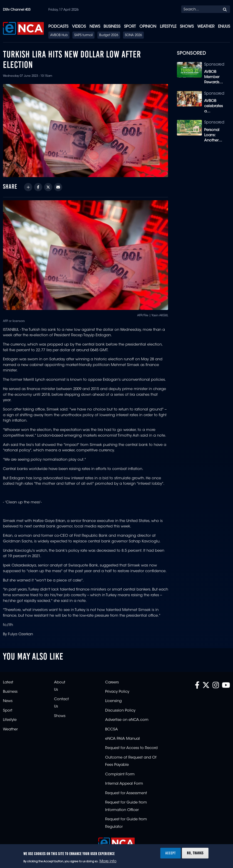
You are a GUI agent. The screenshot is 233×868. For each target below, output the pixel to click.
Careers (112, 683)
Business (112, 27)
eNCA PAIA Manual (123, 739)
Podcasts (58, 27)
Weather (206, 27)
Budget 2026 (109, 35)
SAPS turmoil (83, 35)
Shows (187, 27)
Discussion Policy (120, 711)
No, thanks (195, 853)
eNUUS (224, 27)
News (95, 27)
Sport (130, 27)
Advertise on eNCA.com (127, 720)
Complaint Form (120, 774)
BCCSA (112, 730)
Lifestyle (168, 27)
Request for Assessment (126, 793)
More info (108, 861)
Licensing (113, 701)
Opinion (148, 27)
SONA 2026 (133, 35)
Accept (171, 853)
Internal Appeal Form (124, 784)
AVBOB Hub (59, 35)
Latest (8, 683)
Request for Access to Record (131, 748)
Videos (79, 27)
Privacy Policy (117, 692)
